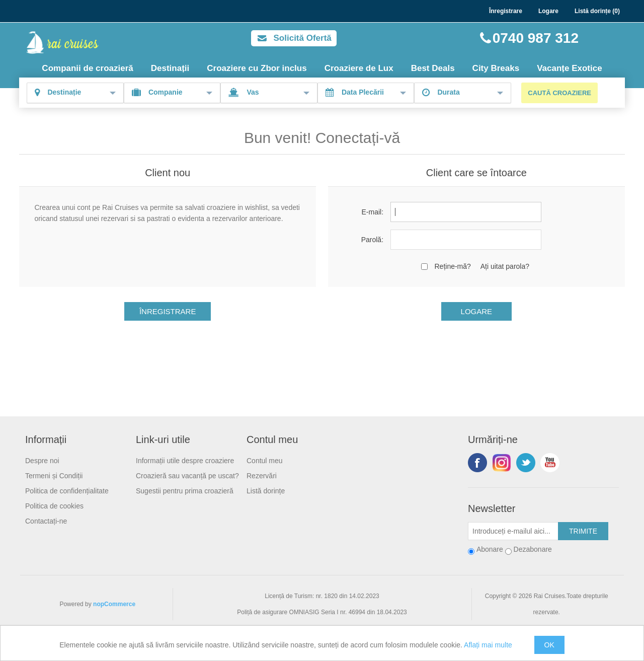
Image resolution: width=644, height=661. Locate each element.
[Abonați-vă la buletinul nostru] (513, 531)
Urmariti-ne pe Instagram (502, 463)
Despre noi (42, 461)
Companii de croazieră (87, 68)
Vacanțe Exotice (569, 68)
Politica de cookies (54, 506)
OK (549, 645)
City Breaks (496, 68)
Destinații (170, 68)
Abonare (490, 549)
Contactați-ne (46, 521)
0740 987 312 (536, 38)
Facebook (477, 463)
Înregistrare (506, 11)
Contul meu (265, 461)
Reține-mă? (452, 266)
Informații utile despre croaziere (185, 461)
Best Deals (433, 68)
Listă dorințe (266, 491)
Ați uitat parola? (505, 266)
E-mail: (372, 212)
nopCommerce (114, 604)
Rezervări (262, 476)
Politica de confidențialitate (67, 491)
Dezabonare (533, 549)
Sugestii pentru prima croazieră (185, 491)
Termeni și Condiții (54, 476)
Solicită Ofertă (303, 38)
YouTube (550, 463)
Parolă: (372, 240)
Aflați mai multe (488, 645)
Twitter (526, 463)
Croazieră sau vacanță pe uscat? (187, 476)
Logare (548, 11)
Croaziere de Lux (359, 68)
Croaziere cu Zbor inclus (257, 68)
